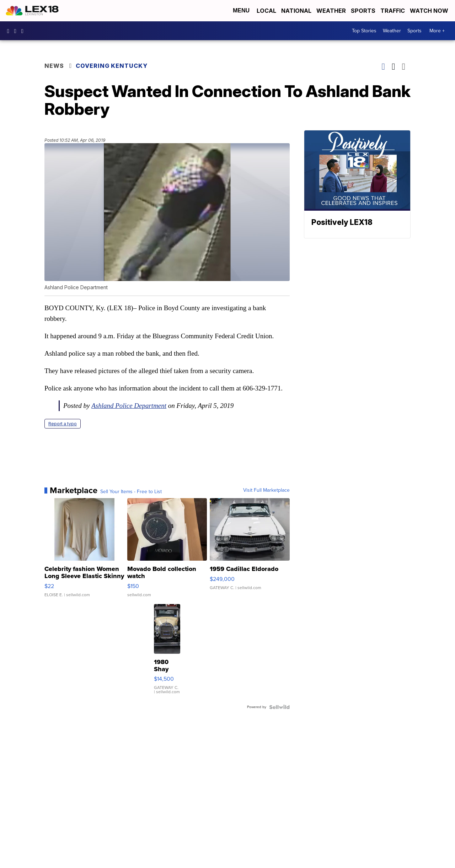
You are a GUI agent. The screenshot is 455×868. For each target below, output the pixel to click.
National (296, 11)
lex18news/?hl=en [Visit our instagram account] (17, 31)
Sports (363, 11)
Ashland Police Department (129, 406)
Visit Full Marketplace (266, 490)
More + (437, 31)
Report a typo (63, 424)
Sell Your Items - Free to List (131, 492)
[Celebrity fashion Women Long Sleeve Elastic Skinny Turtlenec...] (84, 551)
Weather (331, 11)
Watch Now (430, 11)
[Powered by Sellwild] (279, 707)
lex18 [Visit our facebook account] (10, 31)
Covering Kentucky (112, 66)
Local (266, 11)
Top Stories (364, 31)
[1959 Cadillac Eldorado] (250, 551)
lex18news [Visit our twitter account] (24, 31)
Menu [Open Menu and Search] (241, 10)
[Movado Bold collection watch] (167, 551)
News (54, 66)
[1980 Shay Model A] (167, 653)
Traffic (393, 11)
